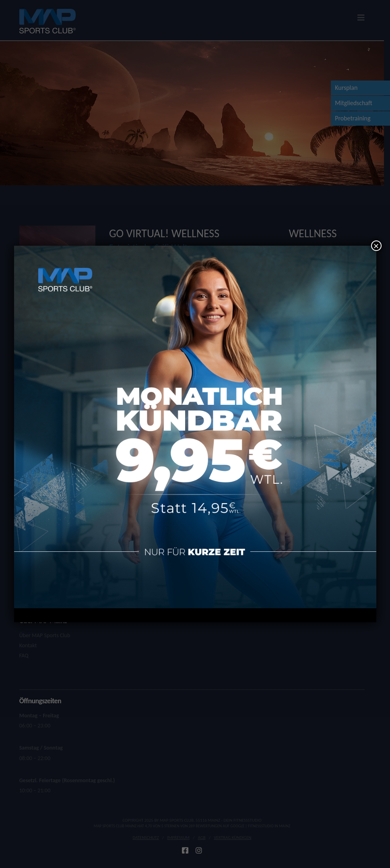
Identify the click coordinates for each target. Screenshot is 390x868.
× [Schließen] (376, 246)
